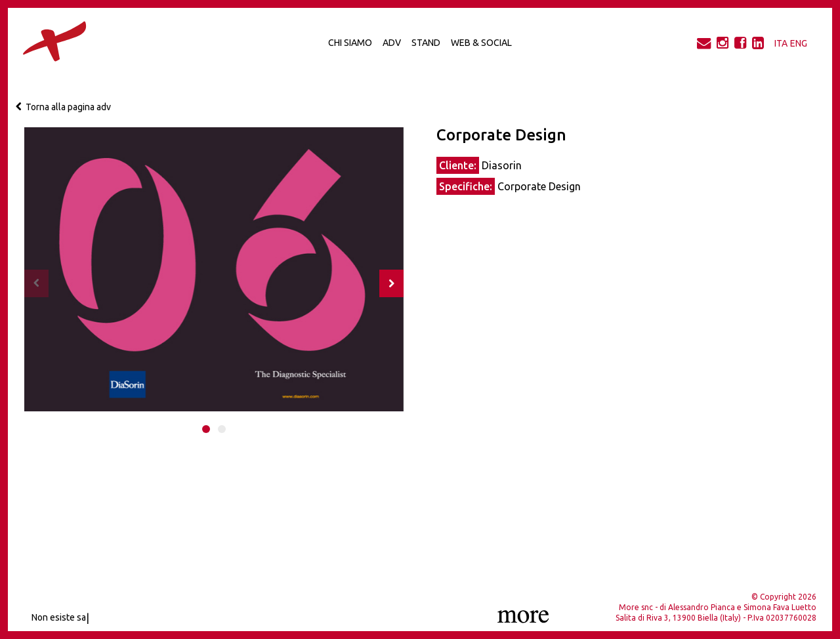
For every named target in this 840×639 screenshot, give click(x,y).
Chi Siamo (350, 43)
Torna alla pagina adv (63, 107)
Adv (392, 43)
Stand (426, 43)
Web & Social (481, 43)
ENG (799, 43)
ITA (781, 43)
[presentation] (36, 283)
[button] (206, 429)
